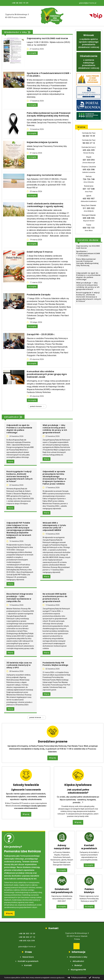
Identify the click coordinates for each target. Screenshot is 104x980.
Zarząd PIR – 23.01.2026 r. (41, 334)
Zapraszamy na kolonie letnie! (44, 175)
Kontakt (28, 965)
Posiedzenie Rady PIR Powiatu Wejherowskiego (55, 664)
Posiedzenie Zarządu (39, 295)
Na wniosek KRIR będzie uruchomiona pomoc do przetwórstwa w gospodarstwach (55, 598)
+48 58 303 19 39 (20, 3)
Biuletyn (78, 965)
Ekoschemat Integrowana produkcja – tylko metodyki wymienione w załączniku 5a (20, 598)
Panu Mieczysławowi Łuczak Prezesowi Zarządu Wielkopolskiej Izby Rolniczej (49, 114)
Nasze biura (28, 957)
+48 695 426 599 (27, 941)
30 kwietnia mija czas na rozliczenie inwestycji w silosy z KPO (19, 665)
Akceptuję (96, 978)
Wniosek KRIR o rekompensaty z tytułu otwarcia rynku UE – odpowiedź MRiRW (54, 527)
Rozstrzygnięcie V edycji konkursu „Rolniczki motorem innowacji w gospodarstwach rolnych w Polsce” (19, 477)
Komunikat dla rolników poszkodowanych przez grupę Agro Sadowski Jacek (47, 374)
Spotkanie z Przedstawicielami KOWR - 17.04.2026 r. (49, 75)
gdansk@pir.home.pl (27, 947)
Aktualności (11, 417)
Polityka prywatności (79, 978)
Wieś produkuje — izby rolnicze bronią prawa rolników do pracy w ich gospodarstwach (55, 429)
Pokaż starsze (36, 406)
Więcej (10, 461)
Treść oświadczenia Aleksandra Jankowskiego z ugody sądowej (45, 205)
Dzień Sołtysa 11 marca (40, 252)
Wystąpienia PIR (78, 970)
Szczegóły (32, 53)
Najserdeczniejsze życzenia (42, 142)
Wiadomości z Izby (16, 33)
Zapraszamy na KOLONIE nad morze (47, 38)
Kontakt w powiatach (28, 961)
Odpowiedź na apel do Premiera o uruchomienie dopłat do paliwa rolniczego (19, 429)
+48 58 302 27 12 (27, 937)
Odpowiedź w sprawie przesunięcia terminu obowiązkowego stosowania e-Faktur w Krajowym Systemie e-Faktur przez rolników (55, 478)
